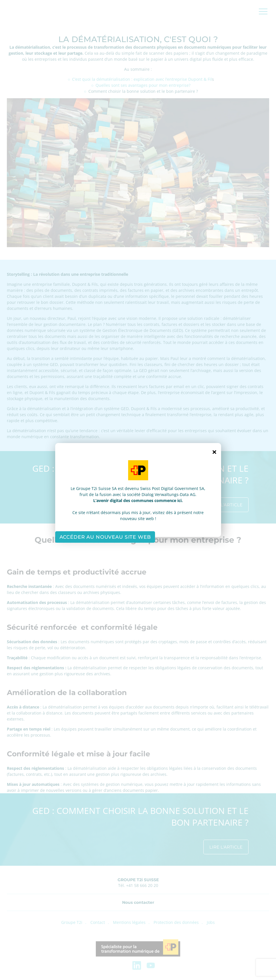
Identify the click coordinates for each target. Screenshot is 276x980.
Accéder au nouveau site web (105, 537)
